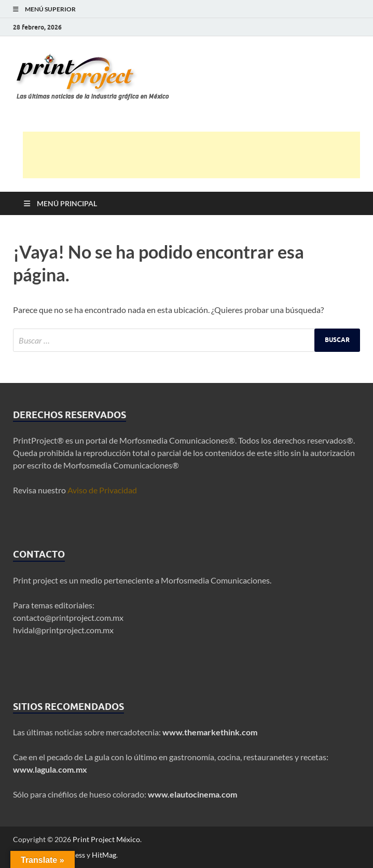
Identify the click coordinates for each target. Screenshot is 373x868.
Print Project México (106, 839)
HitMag (104, 855)
